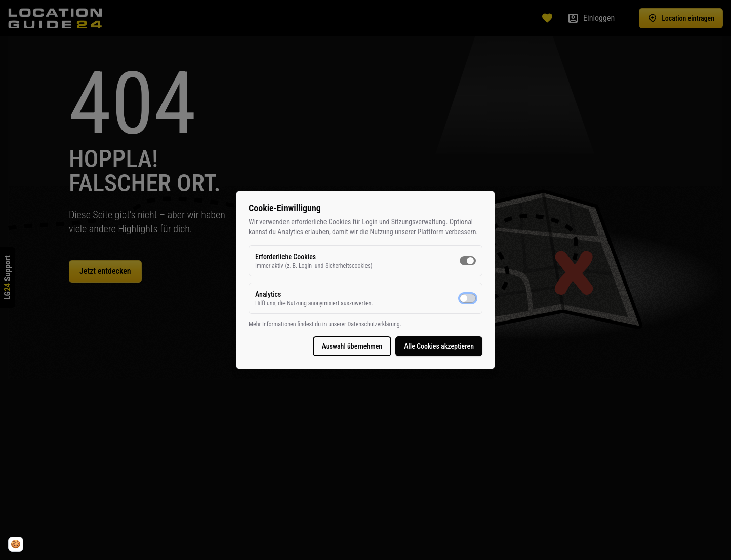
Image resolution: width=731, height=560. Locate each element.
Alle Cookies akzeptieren (439, 346)
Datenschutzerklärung (373, 324)
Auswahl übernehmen (352, 346)
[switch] (468, 261)
